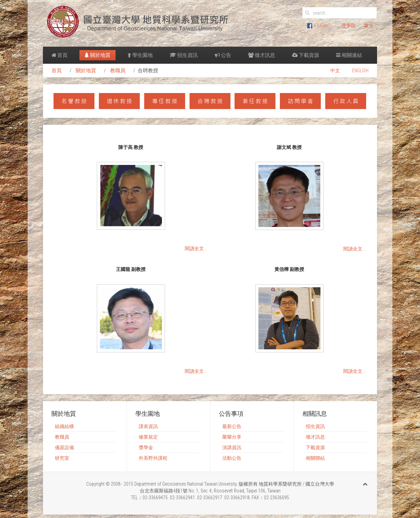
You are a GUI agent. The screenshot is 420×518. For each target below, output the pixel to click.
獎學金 (146, 447)
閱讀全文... (196, 248)
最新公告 (232, 426)
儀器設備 (64, 447)
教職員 (118, 71)
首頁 (59, 55)
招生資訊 (184, 55)
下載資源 (306, 55)
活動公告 (232, 458)
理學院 (348, 26)
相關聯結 (315, 458)
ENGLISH (360, 71)
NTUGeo (318, 26)
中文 (335, 71)
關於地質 (97, 55)
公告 (223, 55)
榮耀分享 (232, 437)
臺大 (369, 26)
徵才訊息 (262, 55)
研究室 (62, 458)
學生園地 (140, 55)
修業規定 (148, 437)
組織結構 (64, 426)
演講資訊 (232, 447)
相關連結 (349, 55)
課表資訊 (148, 426)
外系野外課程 (153, 458)
